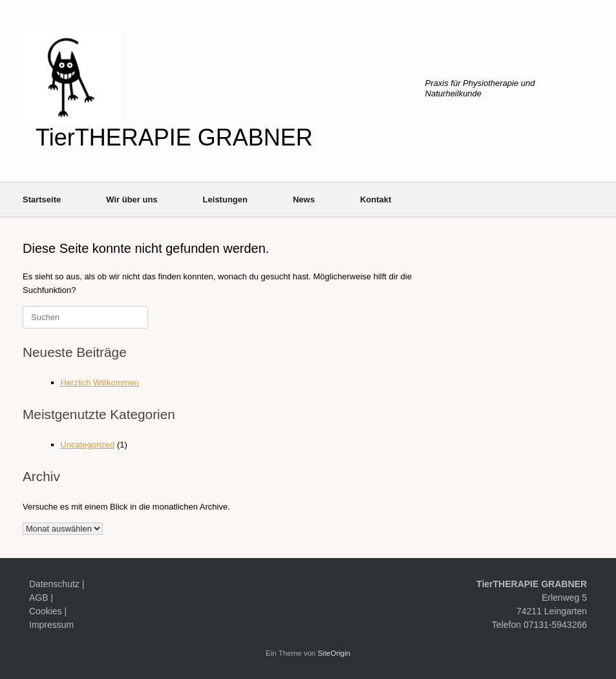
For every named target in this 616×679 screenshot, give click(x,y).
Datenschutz (54, 584)
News (304, 199)
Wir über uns (132, 199)
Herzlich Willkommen (100, 383)
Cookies (46, 611)
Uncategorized (88, 445)
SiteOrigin (334, 653)
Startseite (42, 199)
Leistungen (225, 199)
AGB (39, 598)
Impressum (51, 625)
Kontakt (376, 199)
